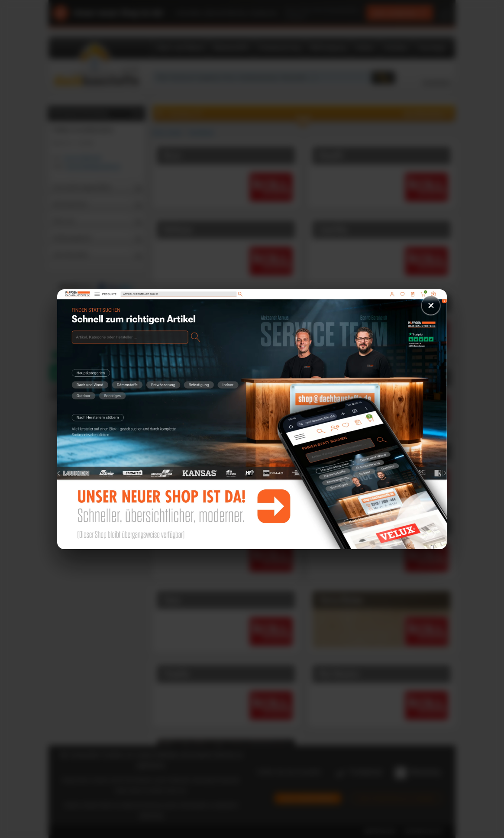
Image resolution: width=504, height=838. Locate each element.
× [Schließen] (431, 305)
